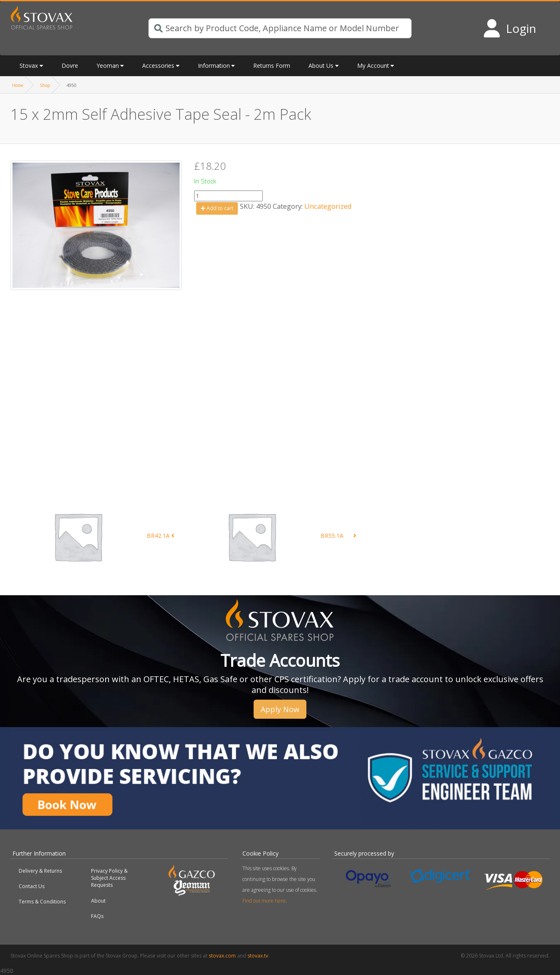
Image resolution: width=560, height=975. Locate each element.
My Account (373, 66)
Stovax (29, 66)
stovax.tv (258, 956)
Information (214, 66)
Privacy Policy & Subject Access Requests (109, 878)
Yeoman (108, 66)
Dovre (70, 66)
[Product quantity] (228, 196)
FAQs (97, 916)
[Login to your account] (509, 28)
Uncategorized (328, 206)
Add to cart (217, 208)
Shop (45, 85)
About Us (321, 66)
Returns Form (272, 66)
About (98, 901)
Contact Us (32, 886)
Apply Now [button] (280, 709)
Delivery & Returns (40, 871)
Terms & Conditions (42, 902)
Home (18, 85)
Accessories (158, 66)
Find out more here (264, 901)
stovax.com (222, 956)
